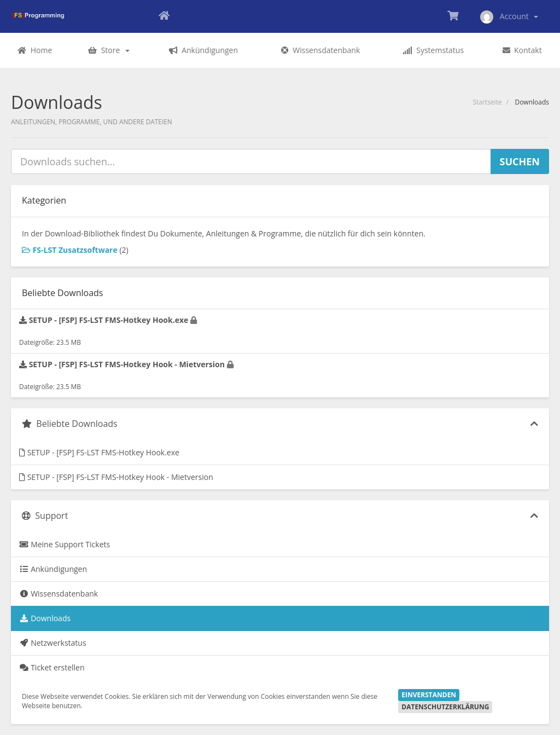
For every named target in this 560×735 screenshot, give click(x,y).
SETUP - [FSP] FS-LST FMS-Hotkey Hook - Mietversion (116, 477)
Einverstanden (429, 695)
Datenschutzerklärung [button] (445, 707)
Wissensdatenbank (59, 594)
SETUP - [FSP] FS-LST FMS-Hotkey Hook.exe (99, 452)
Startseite (487, 102)
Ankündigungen (53, 569)
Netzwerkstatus (53, 643)
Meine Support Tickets (65, 544)
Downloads (45, 618)
